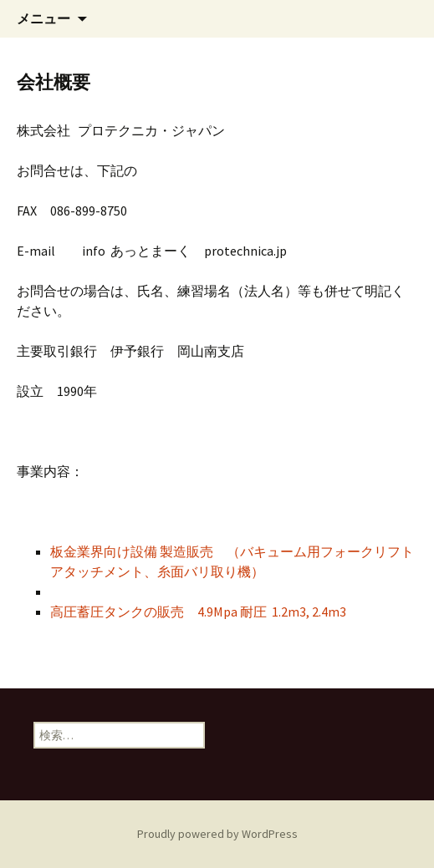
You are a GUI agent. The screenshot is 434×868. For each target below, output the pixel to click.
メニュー (43, 18)
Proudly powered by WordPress (217, 834)
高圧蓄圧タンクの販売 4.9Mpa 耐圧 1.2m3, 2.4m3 (198, 612)
